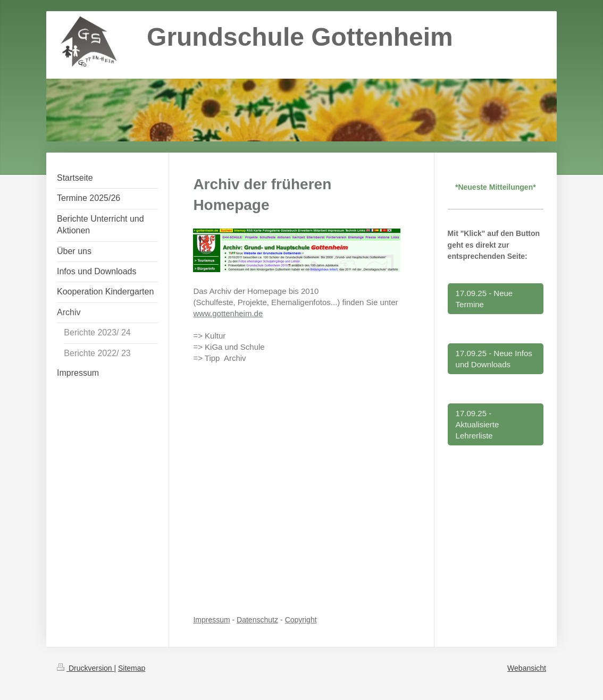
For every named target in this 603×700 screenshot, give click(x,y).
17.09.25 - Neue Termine (484, 299)
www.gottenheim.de (228, 313)
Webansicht (527, 668)
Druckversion (85, 668)
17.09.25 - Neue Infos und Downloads (494, 359)
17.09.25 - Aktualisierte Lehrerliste (478, 424)
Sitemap (132, 668)
